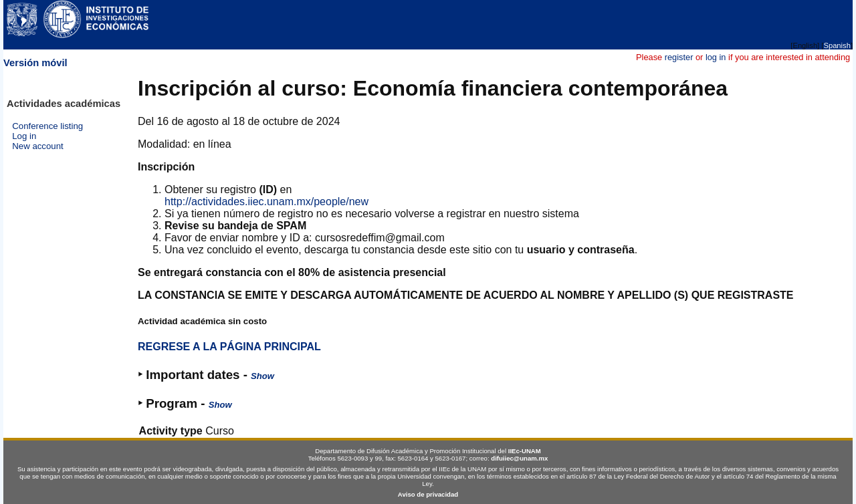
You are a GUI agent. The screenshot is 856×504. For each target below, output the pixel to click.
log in (716, 57)
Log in (24, 136)
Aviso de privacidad (428, 494)
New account (38, 146)
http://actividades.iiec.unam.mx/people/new (266, 202)
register (679, 57)
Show (262, 376)
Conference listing (47, 126)
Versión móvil (35, 63)
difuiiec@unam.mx (519, 458)
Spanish (837, 45)
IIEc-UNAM (525, 451)
